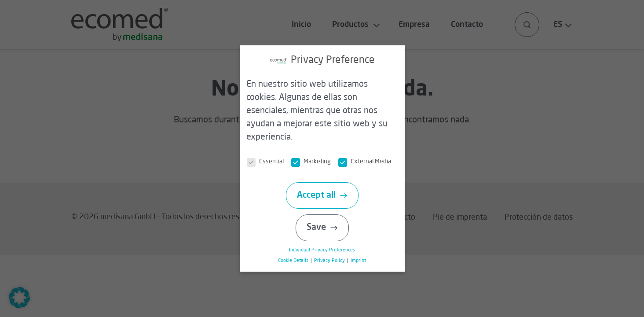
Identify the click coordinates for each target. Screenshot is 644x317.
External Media (369, 162)
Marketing (315, 162)
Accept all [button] (320, 195)
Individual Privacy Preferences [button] (326, 250)
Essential (270, 162)
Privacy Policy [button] (333, 261)
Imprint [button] (362, 261)
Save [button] (320, 228)
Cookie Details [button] (298, 261)
